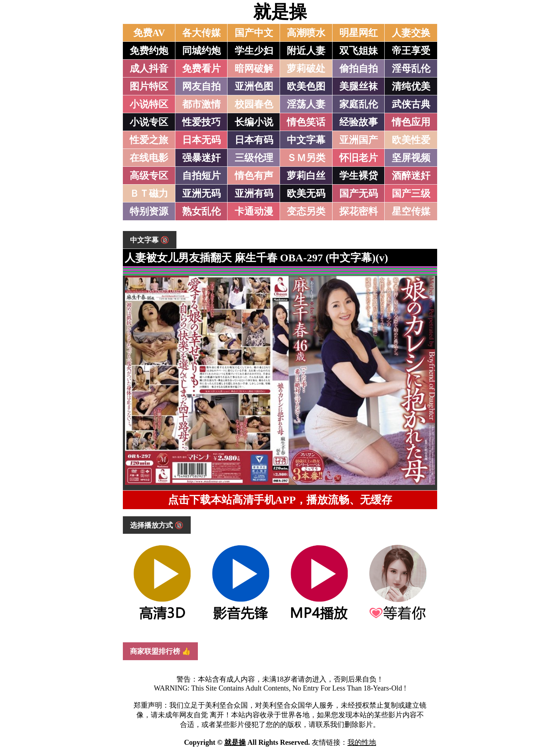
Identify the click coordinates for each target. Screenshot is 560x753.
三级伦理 (254, 158)
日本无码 (201, 140)
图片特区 (149, 86)
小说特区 (149, 104)
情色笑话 (306, 122)
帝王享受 (411, 51)
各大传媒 (201, 33)
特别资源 (149, 211)
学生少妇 (254, 51)
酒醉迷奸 (411, 176)
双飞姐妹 (359, 51)
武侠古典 (411, 104)
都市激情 (201, 104)
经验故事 (359, 122)
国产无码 (359, 194)
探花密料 (359, 211)
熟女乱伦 (201, 211)
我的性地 (362, 742)
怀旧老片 (359, 158)
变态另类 (306, 211)
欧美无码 (306, 194)
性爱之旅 (149, 140)
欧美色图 (306, 86)
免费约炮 (149, 51)
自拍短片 (201, 176)
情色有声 (254, 176)
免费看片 (201, 69)
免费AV (149, 33)
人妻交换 (411, 33)
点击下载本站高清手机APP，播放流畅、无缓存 (280, 500)
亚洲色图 (254, 86)
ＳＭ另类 (306, 158)
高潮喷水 (306, 33)
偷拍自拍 (359, 69)
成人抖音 (149, 69)
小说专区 (149, 122)
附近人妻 (306, 51)
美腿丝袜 (359, 86)
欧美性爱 (411, 140)
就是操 (280, 12)
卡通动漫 (254, 211)
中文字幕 (306, 140)
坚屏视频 (411, 158)
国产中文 (254, 33)
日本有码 (254, 140)
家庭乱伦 (359, 104)
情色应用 (411, 122)
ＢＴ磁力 (149, 194)
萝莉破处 (306, 69)
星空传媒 (411, 211)
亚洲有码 (254, 194)
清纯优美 (411, 86)
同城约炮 (201, 51)
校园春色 (254, 104)
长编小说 (254, 122)
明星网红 (359, 33)
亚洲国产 (359, 140)
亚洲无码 (201, 194)
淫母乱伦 (411, 69)
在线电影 (149, 158)
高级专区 (149, 176)
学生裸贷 (359, 176)
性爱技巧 (201, 122)
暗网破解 (254, 69)
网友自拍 (201, 86)
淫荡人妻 (306, 104)
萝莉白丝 (306, 176)
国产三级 (411, 194)
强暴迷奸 (201, 158)
